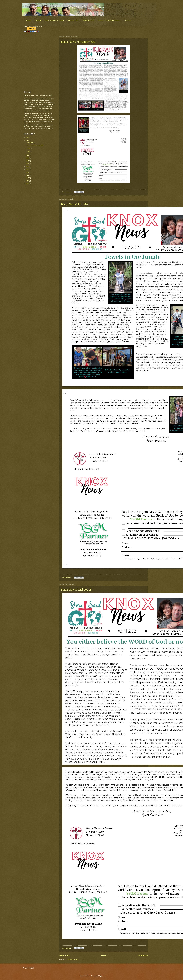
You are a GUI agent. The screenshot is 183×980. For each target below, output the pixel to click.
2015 (27, 169)
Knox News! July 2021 (76, 204)
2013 (27, 175)
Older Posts (143, 955)
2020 (27, 155)
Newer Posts (64, 955)
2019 (27, 158)
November (31, 143)
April (29, 151)
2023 (27, 137)
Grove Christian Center (109, 21)
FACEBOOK (88, 21)
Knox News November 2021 (79, 42)
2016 (27, 167)
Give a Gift (73, 21)
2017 (27, 164)
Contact (128, 21)
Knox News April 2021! (76, 589)
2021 (27, 140)
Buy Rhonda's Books (55, 21)
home (29, 21)
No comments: (67, 192)
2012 (27, 178)
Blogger (101, 976)
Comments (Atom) (72, 960)
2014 (27, 172)
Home (104, 955)
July (29, 149)
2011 (27, 181)
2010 (27, 184)
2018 (27, 161)
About (38, 21)
